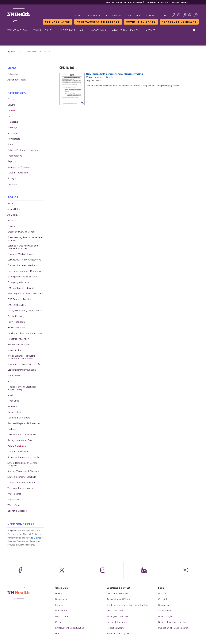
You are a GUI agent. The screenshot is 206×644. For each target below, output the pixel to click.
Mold (10, 395)
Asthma (12, 220)
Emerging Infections (18, 282)
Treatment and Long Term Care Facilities (128, 605)
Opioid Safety (14, 412)
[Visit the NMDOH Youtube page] (196, 15)
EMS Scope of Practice (19, 299)
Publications (114, 15)
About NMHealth (126, 30)
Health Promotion (17, 328)
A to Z (150, 30)
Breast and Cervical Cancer (21, 232)
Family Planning (16, 316)
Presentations (15, 156)
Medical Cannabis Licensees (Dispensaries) (22, 388)
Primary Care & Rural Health (22, 435)
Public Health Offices (118, 594)
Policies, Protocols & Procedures (24, 150)
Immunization (15, 350)
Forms (11, 99)
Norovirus (12, 406)
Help (164, 15)
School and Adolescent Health (23, 457)
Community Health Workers (22, 265)
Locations (98, 30)
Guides (11, 111)
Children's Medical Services (21, 254)
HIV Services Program (19, 345)
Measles (12, 381)
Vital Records (14, 494)
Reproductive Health (179, 22)
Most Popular (72, 30)
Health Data (133, 15)
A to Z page (35, 538)
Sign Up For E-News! (158, 2)
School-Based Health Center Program (22, 464)
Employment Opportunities (70, 628)
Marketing (13, 122)
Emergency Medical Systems (23, 277)
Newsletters (14, 139)
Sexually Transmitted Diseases (23, 471)
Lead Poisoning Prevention (22, 370)
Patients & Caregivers (19, 418)
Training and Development (21, 483)
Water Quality (15, 505)
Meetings (12, 127)
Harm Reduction (16, 322)
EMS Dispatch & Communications (25, 294)
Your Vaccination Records (98, 22)
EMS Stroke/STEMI (17, 305)
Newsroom (94, 15)
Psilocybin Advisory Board (21, 440)
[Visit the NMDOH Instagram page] (185, 15)
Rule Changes (165, 616)
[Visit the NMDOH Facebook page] (174, 15)
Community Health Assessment (24, 260)
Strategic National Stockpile (22, 477)
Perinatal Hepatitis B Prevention (24, 423)
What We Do (17, 30)
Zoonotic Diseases (17, 511)
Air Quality (13, 215)
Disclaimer (164, 605)
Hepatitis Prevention (18, 339)
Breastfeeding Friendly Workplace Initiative (25, 239)
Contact (151, 15)
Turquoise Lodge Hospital (21, 488)
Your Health (44, 30)
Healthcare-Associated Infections (25, 333)
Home (79, 15)
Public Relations (17, 446)
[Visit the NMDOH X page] (179, 15)
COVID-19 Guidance (141, 22)
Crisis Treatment (115, 611)
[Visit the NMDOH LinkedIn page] (190, 15)
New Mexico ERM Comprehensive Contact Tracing (114, 74)
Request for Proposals (19, 167)
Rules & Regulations (18, 173)
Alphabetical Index (17, 80)
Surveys (12, 178)
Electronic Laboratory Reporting (24, 271)
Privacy (162, 594)
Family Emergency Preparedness (25, 311)
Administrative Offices (118, 599)
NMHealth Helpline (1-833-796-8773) (125, 2)
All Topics (12, 204)
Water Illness (14, 500)
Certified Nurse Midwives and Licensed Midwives (23, 247)
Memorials (13, 133)
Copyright (163, 599)
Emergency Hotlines (117, 616)
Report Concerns (116, 628)
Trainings (12, 184)
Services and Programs (119, 634)
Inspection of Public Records (173, 628)
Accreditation (14, 209)
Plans (10, 144)
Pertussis (12, 429)
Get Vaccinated (58, 22)
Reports (12, 161)
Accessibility (164, 611)
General (11, 105)
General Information (117, 622)
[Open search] (194, 30)
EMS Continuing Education (21, 288)
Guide (109, 77)
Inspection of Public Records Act (24, 364)
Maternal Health (16, 375)
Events (59, 605)
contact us (13, 538)
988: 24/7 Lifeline (181, 2)
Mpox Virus (13, 401)
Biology (11, 226)
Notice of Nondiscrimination (173, 622)
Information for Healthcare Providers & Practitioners (21, 357)
